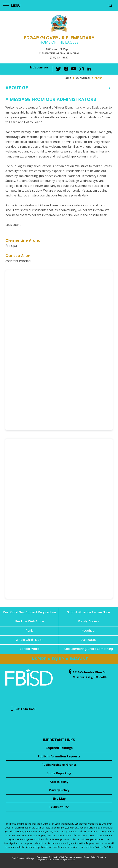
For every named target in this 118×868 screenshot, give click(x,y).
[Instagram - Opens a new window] (81, 69)
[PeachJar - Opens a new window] (88, 631)
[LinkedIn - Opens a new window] (89, 69)
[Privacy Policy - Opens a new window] (59, 790)
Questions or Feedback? (48, 857)
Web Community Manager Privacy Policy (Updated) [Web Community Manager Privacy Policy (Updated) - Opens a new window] (83, 857)
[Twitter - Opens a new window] (59, 69)
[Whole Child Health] (29, 640)
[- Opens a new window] (29, 686)
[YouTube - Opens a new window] (74, 69)
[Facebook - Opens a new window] (66, 69)
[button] (12, 6)
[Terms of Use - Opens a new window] (59, 807)
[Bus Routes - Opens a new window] (88, 640)
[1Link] (29, 631)
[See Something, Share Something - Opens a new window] (88, 649)
